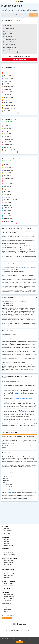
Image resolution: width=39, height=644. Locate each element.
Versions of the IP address (9, 297)
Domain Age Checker (9, 595)
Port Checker (7, 572)
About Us (6, 606)
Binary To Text (7, 587)
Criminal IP (16, 159)
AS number (25, 420)
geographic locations (26, 412)
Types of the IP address (8, 331)
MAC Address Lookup (9, 561)
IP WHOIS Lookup (19, 394)
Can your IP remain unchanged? (10, 433)
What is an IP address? (8, 264)
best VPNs (15, 408)
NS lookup (7, 542)
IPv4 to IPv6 (7, 534)
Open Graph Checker (9, 600)
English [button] (7, 618)
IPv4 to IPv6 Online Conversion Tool (18, 325)
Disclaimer (7, 608)
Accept (19, 642)
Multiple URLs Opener (9, 598)
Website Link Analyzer (9, 597)
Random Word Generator (10, 585)
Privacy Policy (7, 610)
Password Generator (9, 562)
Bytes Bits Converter (9, 589)
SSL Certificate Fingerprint (10, 566)
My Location (7, 528)
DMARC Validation (8, 545)
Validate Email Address (9, 553)
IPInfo (15, 120)
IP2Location (17, 21)
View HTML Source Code (10, 574)
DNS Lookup (7, 543)
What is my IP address (29, 268)
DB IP (15, 67)
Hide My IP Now (19, 60)
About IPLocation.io (7, 453)
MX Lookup (7, 540)
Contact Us (7, 612)
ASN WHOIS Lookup (9, 532)
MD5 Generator (8, 564)
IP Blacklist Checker (9, 551)
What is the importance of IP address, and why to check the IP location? (18, 377)
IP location (9, 493)
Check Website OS (9, 576)
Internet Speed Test (9, 583)
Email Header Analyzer (9, 555)
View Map (20, 52)
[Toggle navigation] (2, 2)
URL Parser (7, 577)
